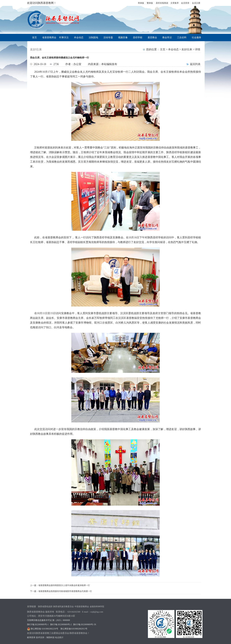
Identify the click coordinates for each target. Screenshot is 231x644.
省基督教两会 (49, 37)
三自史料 (182, 37)
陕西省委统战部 (45, 607)
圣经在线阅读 (162, 3)
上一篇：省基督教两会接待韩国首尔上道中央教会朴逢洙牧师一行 (60, 585)
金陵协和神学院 (97, 607)
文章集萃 (175, 3)
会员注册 (196, 3)
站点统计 (59, 637)
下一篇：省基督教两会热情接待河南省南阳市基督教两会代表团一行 (61, 591)
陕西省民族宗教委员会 (63, 607)
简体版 (141, 3)
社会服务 (197, 37)
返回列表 (195, 64)
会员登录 (185, 3)
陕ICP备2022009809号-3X (85, 625)
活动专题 (108, 37)
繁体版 (150, 3)
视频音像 (123, 37)
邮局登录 (31, 637)
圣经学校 (138, 37)
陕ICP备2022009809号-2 (61, 625)
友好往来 (187, 49)
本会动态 (79, 37)
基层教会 (152, 37)
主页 (163, 49)
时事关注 (64, 37)
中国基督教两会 (82, 607)
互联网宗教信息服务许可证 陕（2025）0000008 (49, 620)
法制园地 (93, 37)
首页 (34, 37)
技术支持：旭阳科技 (45, 637)
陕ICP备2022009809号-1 (38, 625)
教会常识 (167, 37)
